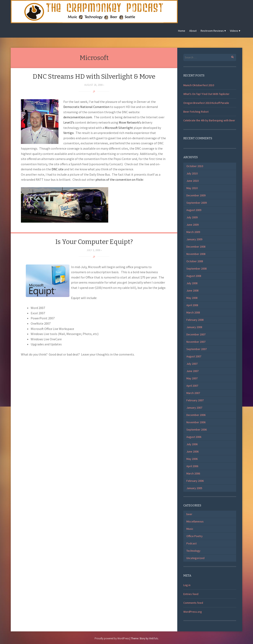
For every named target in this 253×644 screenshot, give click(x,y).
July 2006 (192, 444)
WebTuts (154, 638)
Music (190, 529)
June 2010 (192, 181)
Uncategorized (195, 558)
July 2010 (192, 173)
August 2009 (194, 210)
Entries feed (191, 594)
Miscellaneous (195, 521)
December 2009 (196, 195)
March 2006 (193, 473)
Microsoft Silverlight (119, 128)
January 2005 (194, 488)
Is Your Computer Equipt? (94, 242)
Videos (234, 31)
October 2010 (195, 166)
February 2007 (195, 400)
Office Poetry (195, 536)
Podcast (191, 543)
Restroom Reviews (212, 31)
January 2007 (194, 408)
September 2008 (197, 269)
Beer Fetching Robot (196, 112)
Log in (187, 585)
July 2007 (192, 364)
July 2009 (192, 217)
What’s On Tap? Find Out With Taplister (206, 94)
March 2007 (193, 393)
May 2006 (192, 459)
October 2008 (195, 261)
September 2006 (197, 430)
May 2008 (192, 298)
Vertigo (69, 133)
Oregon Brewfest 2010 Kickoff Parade (206, 103)
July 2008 (192, 283)
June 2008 (192, 290)
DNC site (58, 169)
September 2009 (197, 203)
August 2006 (194, 437)
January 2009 (194, 239)
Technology (193, 551)
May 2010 (192, 188)
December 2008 (196, 247)
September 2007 (197, 349)
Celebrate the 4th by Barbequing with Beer (209, 120)
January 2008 (194, 327)
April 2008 (192, 305)
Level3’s (69, 122)
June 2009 (192, 225)
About (193, 31)
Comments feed (193, 603)
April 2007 (192, 386)
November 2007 (196, 342)
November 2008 (196, 254)
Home (182, 31)
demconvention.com (78, 117)
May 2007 (192, 378)
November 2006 (196, 422)
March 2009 (193, 232)
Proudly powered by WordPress (112, 638)
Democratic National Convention (86, 107)
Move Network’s (130, 122)
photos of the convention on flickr (119, 179)
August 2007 (194, 356)
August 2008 (194, 276)
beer (189, 514)
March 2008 (193, 312)
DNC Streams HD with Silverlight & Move (94, 76)
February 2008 (195, 320)
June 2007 (192, 371)
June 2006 (192, 451)
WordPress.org (193, 612)
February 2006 (195, 481)
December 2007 (196, 334)
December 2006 (196, 415)
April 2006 (192, 466)
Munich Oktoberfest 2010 (199, 85)
